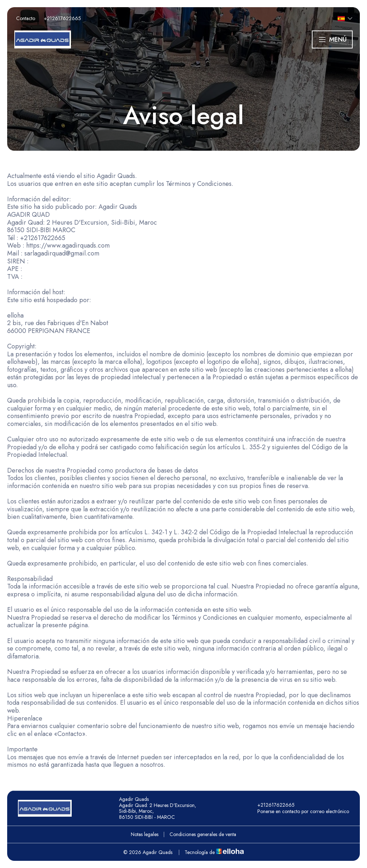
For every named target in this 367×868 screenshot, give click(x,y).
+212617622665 (272, 805)
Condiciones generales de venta (203, 834)
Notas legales (145, 834)
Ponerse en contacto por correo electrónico (299, 811)
